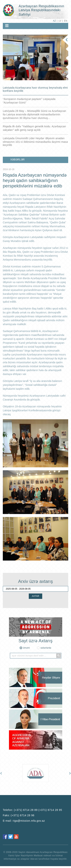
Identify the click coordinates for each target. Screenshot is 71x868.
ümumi (26, 648)
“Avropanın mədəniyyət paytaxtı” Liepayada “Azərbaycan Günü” (29, 101)
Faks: (19, 815)
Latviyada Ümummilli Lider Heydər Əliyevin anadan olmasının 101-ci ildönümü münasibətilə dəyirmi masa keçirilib (35, 142)
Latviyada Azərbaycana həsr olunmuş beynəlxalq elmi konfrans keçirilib (35, 89)
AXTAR (35, 596)
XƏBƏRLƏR (17, 159)
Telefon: (32, 810)
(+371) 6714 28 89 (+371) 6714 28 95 (38, 810)
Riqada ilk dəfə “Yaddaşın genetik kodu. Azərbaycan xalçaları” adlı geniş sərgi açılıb (34, 128)
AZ (54, 21)
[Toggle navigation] (7, 26)
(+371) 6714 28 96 (23, 815)
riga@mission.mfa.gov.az (29, 821)
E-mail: (24, 821)
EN (66, 21)
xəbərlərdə (46, 648)
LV (60, 21)
